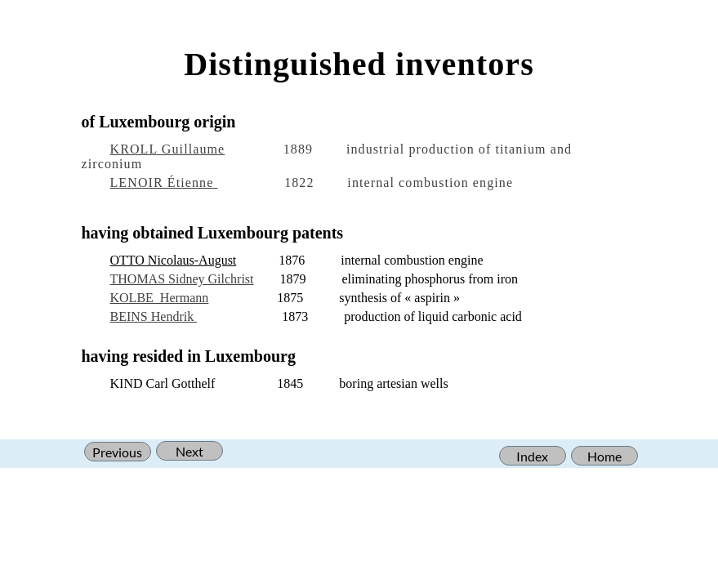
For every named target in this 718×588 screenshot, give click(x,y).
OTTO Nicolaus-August (174, 260)
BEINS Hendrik (154, 316)
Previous (117, 452)
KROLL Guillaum (165, 149)
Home (604, 456)
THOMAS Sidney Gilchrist (182, 279)
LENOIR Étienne (164, 183)
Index (532, 456)
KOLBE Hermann (160, 298)
